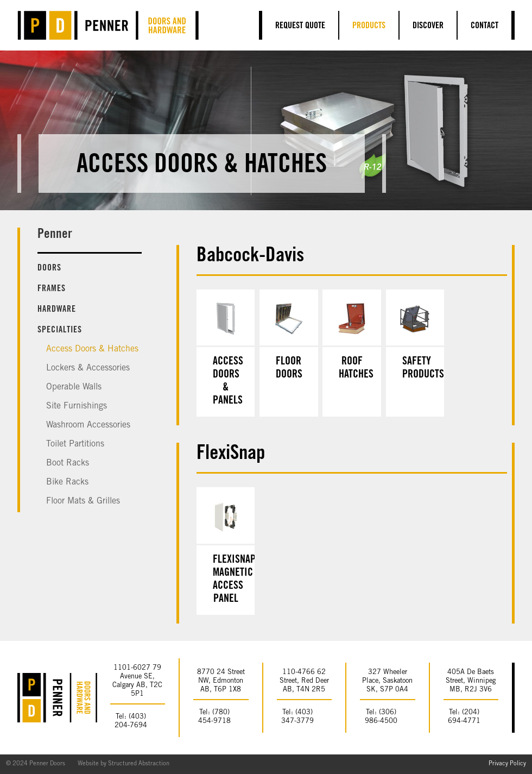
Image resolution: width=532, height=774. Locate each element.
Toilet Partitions (75, 444)
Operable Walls (74, 387)
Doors (49, 268)
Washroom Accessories (88, 425)
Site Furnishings (77, 406)
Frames (52, 289)
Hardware (57, 310)
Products (369, 26)
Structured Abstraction (139, 764)
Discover (428, 26)
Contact (484, 26)
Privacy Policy (507, 764)
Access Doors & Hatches (92, 349)
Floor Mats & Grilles (83, 501)
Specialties (60, 330)
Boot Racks (68, 463)
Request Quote (300, 26)
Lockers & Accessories (88, 368)
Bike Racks (67, 482)
